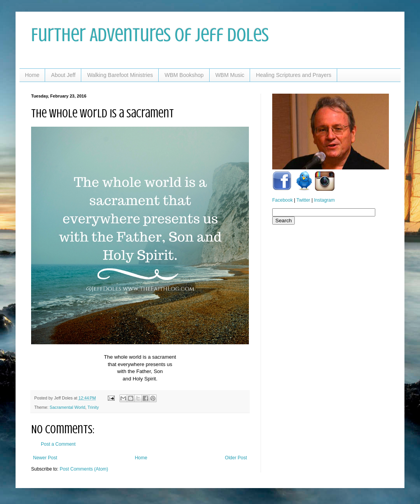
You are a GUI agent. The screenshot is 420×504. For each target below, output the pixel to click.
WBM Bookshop (184, 75)
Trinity (93, 407)
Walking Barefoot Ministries (120, 75)
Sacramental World (68, 407)
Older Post (236, 458)
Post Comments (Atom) (84, 469)
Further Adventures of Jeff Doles (150, 35)
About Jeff (63, 75)
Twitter (303, 200)
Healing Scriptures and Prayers (294, 75)
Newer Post (45, 458)
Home (32, 75)
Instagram (324, 200)
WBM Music (230, 75)
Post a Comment (58, 444)
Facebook (283, 200)
